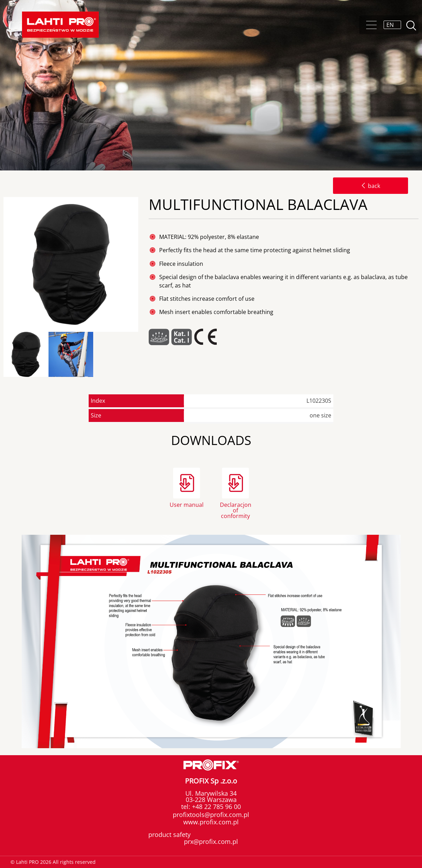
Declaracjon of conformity (236, 510)
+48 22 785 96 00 (216, 807)
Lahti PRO (60, 25)
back (371, 186)
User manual (187, 505)
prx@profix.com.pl (211, 841)
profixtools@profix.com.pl (211, 815)
